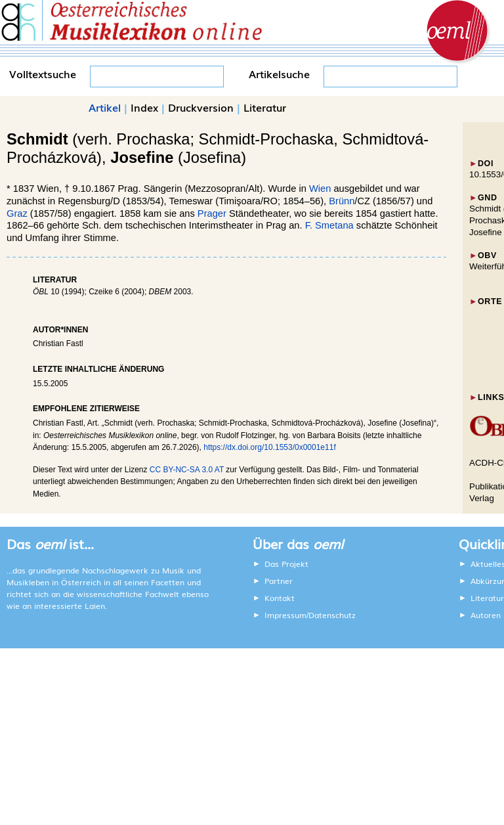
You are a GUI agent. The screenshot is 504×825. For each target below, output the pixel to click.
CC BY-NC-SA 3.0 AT (187, 470)
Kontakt (280, 598)
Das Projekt (286, 564)
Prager (212, 213)
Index (144, 107)
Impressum (285, 615)
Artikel (105, 107)
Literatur (265, 107)
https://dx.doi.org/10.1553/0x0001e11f (270, 447)
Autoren (486, 615)
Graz (17, 213)
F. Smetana (329, 225)
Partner (279, 581)
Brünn (342, 201)
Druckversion (201, 107)
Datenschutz (332, 615)
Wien (320, 189)
